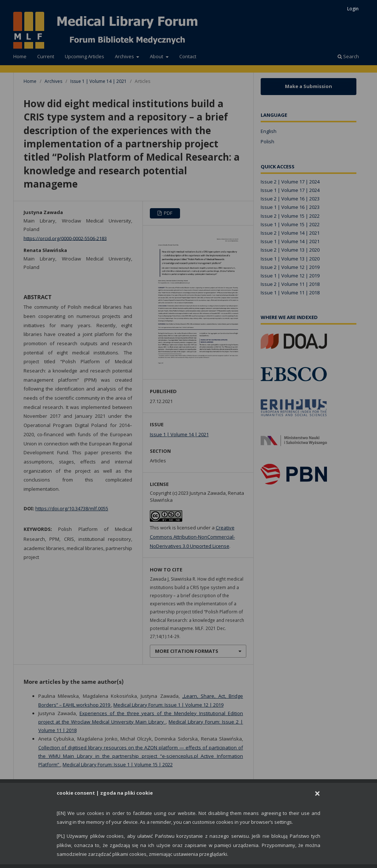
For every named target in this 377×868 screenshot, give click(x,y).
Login (353, 9)
